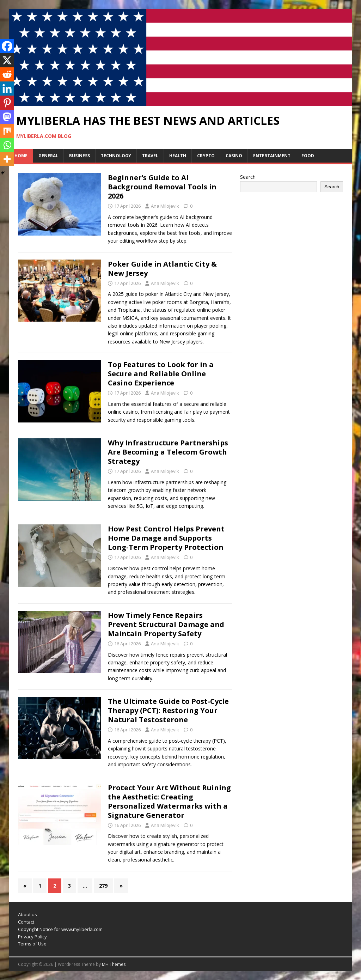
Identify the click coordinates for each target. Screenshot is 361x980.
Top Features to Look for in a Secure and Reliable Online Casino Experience (161, 374)
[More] (7, 159)
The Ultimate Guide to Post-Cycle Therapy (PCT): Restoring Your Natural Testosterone (168, 710)
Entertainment (272, 156)
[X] (7, 60)
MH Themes (114, 964)
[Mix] (7, 131)
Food (308, 156)
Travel (150, 156)
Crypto (206, 156)
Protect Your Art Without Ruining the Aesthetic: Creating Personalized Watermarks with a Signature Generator (169, 801)
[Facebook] (7, 46)
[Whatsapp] (7, 145)
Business (79, 156)
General (48, 156)
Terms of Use (32, 944)
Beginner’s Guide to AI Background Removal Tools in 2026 (162, 187)
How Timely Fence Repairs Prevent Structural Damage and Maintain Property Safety (166, 624)
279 (103, 886)
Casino (234, 156)
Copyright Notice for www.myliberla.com (60, 929)
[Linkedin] (7, 89)
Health (178, 156)
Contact (26, 922)
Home (21, 156)
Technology (116, 156)
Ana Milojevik (165, 206)
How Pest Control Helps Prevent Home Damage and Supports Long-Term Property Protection (166, 538)
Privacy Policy (32, 937)
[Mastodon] (7, 117)
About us (27, 914)
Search (248, 177)
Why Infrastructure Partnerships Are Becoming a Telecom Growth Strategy (168, 452)
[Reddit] (7, 74)
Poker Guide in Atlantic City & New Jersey (162, 269)
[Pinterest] (7, 103)
